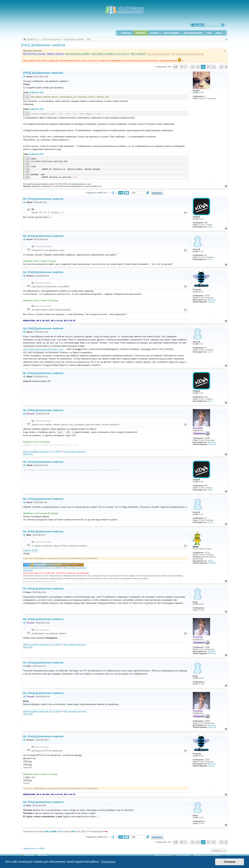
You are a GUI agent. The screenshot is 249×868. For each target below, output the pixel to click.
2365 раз (212, 444)
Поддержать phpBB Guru (97, 193)
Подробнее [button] (108, 862)
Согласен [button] (230, 862)
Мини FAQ (28, 454)
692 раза (212, 300)
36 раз (211, 561)
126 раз (212, 302)
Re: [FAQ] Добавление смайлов (43, 199)
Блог (219, 33)
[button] (176, 67)
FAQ (209, 33)
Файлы (155, 33)
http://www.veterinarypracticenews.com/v (43, 349)
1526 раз (212, 563)
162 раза (212, 442)
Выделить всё (36, 93)
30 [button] (221, 67)
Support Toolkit (31, 550)
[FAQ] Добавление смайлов (43, 45)
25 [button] (198, 67)
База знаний (171, 33)
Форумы (141, 33)
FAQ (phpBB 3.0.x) (54, 832)
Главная (126, 33)
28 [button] (214, 67)
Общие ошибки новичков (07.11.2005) (42, 451)
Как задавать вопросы (75, 451)
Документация (193, 33)
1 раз (210, 259)
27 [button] (208, 67)
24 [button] (193, 67)
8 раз (210, 227)
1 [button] (185, 67)
